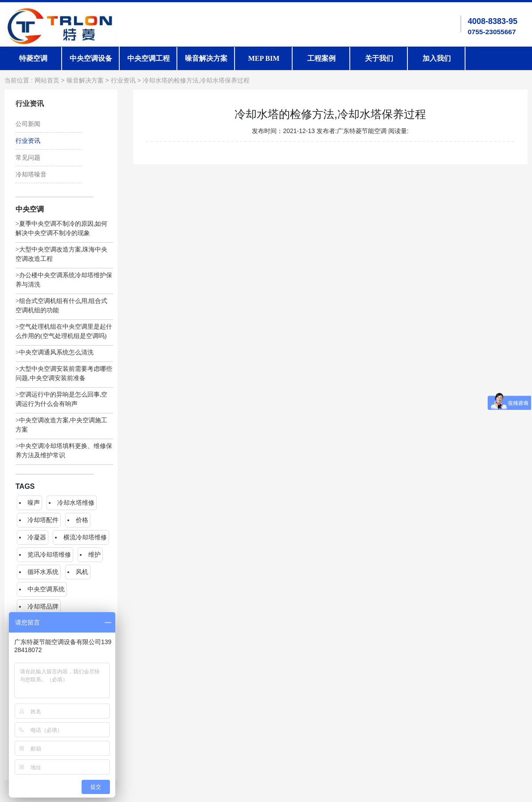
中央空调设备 (91, 58)
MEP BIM (264, 58)
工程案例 (321, 58)
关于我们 (379, 58)
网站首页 (47, 81)
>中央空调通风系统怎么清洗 (55, 352)
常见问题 (28, 158)
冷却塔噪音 (31, 175)
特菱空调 (33, 58)
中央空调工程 (149, 58)
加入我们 (437, 58)
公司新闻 (28, 124)
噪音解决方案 (206, 58)
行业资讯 (123, 81)
